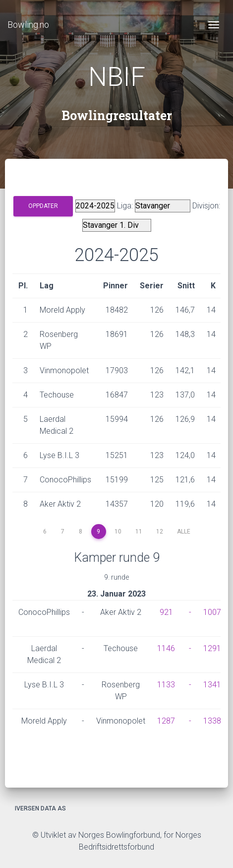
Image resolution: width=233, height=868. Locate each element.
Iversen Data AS (40, 808)
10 (118, 532)
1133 (166, 685)
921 (166, 612)
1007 (212, 612)
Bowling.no (28, 25)
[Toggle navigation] (214, 25)
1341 (212, 685)
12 (160, 532)
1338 (212, 721)
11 (139, 532)
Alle (184, 532)
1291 (212, 648)
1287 (166, 721)
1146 (166, 648)
